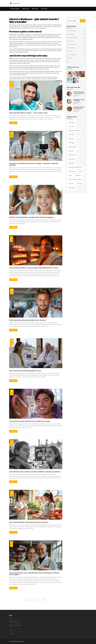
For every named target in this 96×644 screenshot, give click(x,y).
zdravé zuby (71, 163)
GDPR (11, 630)
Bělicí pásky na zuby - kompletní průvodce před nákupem (79, 100)
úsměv (70, 175)
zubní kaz (81, 171)
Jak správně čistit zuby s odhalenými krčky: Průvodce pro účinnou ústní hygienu (34, 574)
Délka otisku (35, 9)
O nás (11, 618)
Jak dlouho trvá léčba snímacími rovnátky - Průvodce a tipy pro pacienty (34, 164)
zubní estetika (72, 188)
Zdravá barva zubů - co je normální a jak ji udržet (79, 93)
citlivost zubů (72, 159)
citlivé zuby (80, 184)
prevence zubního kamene (75, 180)
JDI (83, 21)
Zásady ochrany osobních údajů (15, 626)
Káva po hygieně (15, 9)
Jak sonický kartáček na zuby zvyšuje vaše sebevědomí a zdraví (34, 268)
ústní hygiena (72, 122)
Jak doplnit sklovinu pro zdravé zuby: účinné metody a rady (79, 108)
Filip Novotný (77, 95)
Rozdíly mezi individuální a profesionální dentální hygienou (31, 217)
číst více (13, 123)
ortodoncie (78, 175)
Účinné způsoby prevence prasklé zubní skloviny (28, 320)
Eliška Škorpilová (78, 103)
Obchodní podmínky (14, 622)
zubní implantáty (72, 155)
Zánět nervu (44, 9)
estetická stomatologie (74, 131)
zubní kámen (71, 135)
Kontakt (11, 634)
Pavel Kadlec (77, 110)
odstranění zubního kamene (75, 167)
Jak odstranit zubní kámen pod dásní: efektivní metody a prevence (35, 472)
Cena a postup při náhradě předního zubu (25, 371)
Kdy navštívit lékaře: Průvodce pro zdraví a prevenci (29, 522)
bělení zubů (71, 139)
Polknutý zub (26, 9)
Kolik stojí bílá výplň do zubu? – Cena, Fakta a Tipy (28, 113)
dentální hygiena (72, 147)
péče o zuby (71, 126)
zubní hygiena (72, 143)
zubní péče (71, 151)
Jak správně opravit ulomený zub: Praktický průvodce (30, 421)
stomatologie (72, 171)
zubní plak (71, 184)
